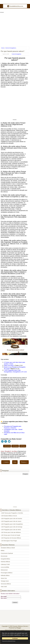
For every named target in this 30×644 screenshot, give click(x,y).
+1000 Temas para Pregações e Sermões (12, 513)
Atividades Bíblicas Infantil (8, 548)
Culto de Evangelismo (11, 48)
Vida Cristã (4, 587)
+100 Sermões (7, 446)
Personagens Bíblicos (7, 573)
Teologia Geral (5, 581)
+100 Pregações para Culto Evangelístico (12, 524)
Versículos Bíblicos (6, 584)
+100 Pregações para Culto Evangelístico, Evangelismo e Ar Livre (15, 371)
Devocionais (4, 556)
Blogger (19, 628)
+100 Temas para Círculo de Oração (10, 535)
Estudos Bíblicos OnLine (20, 626)
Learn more (25, 635)
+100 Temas (23, 446)
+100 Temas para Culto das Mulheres (11, 532)
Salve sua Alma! (9, 365)
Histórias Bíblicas (5, 562)
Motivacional (4, 570)
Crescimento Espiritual (7, 553)
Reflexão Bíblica (5, 575)
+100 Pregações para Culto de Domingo (12, 527)
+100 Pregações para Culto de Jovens (11, 521)
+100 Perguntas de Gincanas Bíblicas (11, 538)
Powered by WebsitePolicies (9, 641)
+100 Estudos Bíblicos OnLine (9, 516)
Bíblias (3, 551)
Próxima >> (24, 462)
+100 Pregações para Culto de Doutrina (11, 519)
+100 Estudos (15, 446)
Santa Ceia (4, 578)
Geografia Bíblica (5, 559)
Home (3, 48)
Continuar (15, 638)
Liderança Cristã (5, 564)
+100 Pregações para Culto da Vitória (11, 530)
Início (15, 462)
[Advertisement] (15, 29)
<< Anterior (6, 462)
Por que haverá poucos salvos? (13, 51)
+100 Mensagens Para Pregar (9, 541)
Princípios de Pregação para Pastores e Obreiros (13, 427)
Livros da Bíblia (5, 567)
